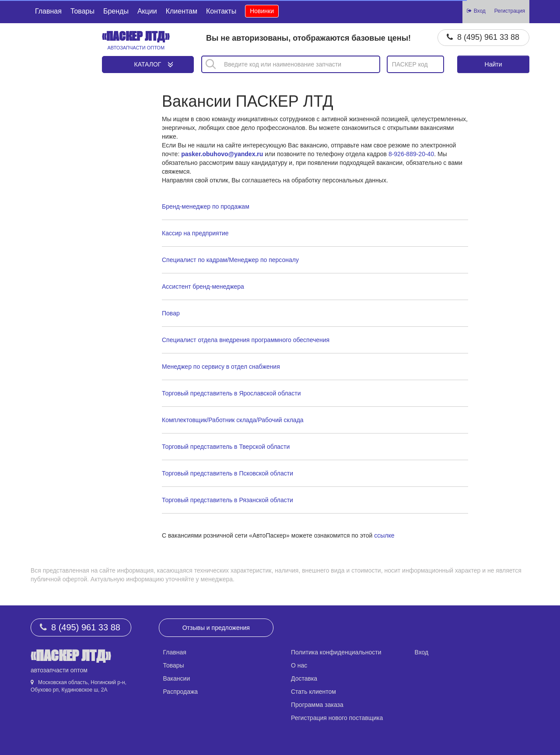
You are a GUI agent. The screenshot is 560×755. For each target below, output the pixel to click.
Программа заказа (317, 705)
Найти (493, 64)
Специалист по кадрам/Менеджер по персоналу (230, 260)
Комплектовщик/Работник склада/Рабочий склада (233, 420)
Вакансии (177, 678)
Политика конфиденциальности (336, 652)
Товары (82, 11)
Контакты (221, 11)
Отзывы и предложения (216, 628)
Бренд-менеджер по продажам (206, 206)
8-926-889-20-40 (411, 154)
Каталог (148, 64)
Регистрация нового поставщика (337, 718)
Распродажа (181, 692)
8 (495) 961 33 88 (488, 37)
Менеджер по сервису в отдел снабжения (221, 367)
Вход (422, 652)
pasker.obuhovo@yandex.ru (222, 154)
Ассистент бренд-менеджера (203, 287)
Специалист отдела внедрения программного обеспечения (246, 340)
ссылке (384, 535)
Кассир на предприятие (195, 233)
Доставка (304, 678)
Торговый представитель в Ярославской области (231, 393)
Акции (147, 11)
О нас (299, 665)
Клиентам (182, 11)
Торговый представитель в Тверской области (226, 447)
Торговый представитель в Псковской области (227, 473)
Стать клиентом (313, 692)
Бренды (116, 11)
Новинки (262, 11)
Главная (48, 11)
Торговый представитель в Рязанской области (227, 500)
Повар (171, 313)
